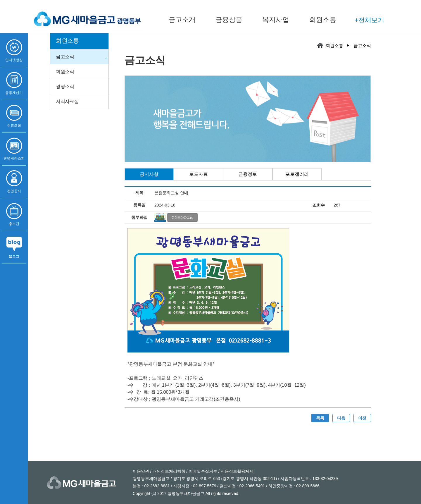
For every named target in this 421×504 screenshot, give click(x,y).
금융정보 (248, 174)
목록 (320, 418)
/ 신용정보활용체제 (235, 471)
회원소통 (323, 20)
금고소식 (65, 57)
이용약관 (141, 471)
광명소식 (65, 86)
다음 (341, 418)
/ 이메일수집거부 (201, 471)
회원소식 (65, 72)
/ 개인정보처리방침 (167, 471)
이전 (362, 418)
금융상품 (229, 20)
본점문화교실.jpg (182, 217)
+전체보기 (369, 20)
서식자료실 (67, 101)
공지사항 (149, 174)
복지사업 (276, 20)
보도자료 (199, 174)
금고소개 (182, 20)
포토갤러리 (297, 174)
